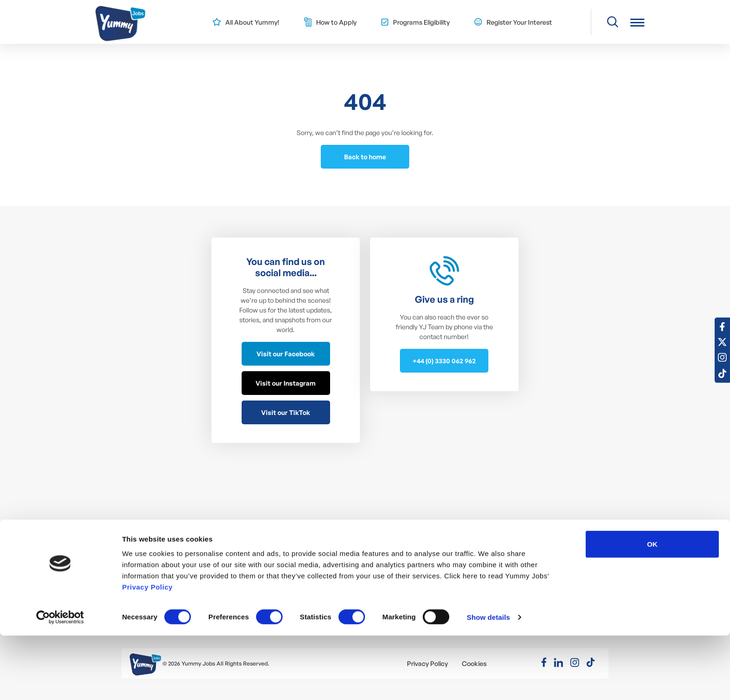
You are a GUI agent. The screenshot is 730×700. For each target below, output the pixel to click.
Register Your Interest (519, 22)
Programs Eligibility (421, 22)
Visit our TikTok (286, 412)
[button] (637, 22)
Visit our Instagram (286, 383)
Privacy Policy (147, 651)
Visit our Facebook (286, 354)
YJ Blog (281, 573)
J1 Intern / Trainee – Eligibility (313, 545)
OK (652, 608)
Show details (489, 682)
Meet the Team (293, 559)
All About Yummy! (252, 22)
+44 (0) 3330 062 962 (444, 361)
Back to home (365, 157)
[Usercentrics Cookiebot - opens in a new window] (60, 682)
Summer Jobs (153, 545)
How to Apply (336, 22)
